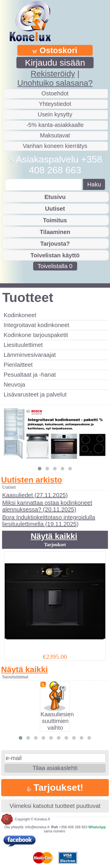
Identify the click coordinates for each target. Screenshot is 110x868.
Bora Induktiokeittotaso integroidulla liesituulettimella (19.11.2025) (49, 521)
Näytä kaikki (54, 536)
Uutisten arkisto (32, 480)
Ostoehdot (55, 93)
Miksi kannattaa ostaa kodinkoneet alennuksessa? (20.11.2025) (47, 506)
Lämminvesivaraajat (30, 355)
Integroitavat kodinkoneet (36, 325)
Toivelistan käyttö (55, 255)
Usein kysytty (55, 114)
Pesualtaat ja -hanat (30, 375)
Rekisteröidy (53, 74)
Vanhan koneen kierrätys (55, 146)
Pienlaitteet (18, 365)
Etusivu (55, 197)
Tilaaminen (55, 232)
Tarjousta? (55, 244)
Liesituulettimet (23, 345)
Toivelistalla (55, 266)
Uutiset (55, 209)
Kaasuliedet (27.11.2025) (35, 495)
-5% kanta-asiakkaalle (55, 125)
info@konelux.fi (37, 827)
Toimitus (55, 220)
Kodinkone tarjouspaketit (36, 335)
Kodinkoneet (20, 315)
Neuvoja (14, 385)
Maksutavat (55, 135)
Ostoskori (55, 50)
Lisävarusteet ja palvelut (35, 394)
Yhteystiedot (55, 104)
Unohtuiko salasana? (55, 83)
